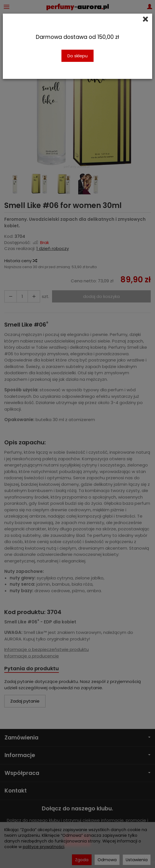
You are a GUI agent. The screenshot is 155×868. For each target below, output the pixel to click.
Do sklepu (77, 56)
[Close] (145, 19)
